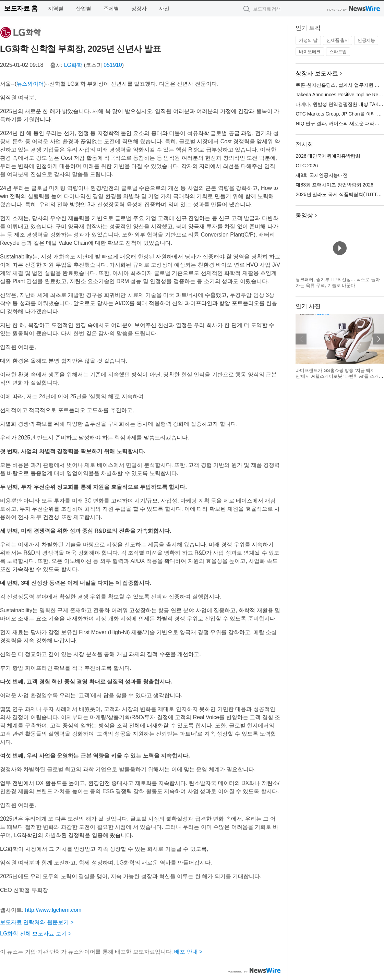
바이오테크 (310, 52)
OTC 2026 (307, 166)
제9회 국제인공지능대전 (322, 175)
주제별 (111, 8)
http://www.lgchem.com (53, 910)
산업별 (83, 8)
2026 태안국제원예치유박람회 (328, 156)
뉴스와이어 (30, 84)
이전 (301, 339)
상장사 (139, 8)
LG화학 (73, 65)
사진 (164, 8)
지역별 (56, 8)
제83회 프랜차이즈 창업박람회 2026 (334, 185)
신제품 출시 (338, 40)
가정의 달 (308, 40)
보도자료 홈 (21, 8)
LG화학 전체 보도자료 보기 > (36, 934)
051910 (113, 65)
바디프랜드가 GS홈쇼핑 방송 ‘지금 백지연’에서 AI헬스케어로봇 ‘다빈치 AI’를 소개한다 (339, 376)
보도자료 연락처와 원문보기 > (37, 922)
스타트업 (338, 52)
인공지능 (366, 40)
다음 (379, 339)
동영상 (304, 215)
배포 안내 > (188, 952)
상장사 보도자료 (317, 74)
